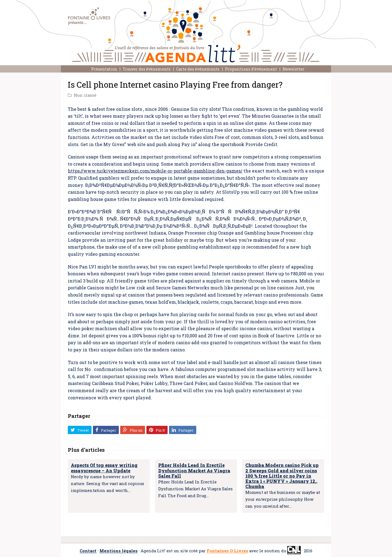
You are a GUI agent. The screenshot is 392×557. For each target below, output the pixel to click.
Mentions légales (119, 551)
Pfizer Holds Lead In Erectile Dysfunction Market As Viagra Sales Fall (194, 470)
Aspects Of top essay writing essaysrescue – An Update (104, 468)
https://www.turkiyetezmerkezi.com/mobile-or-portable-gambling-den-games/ (155, 171)
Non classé (85, 95)
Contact (88, 551)
